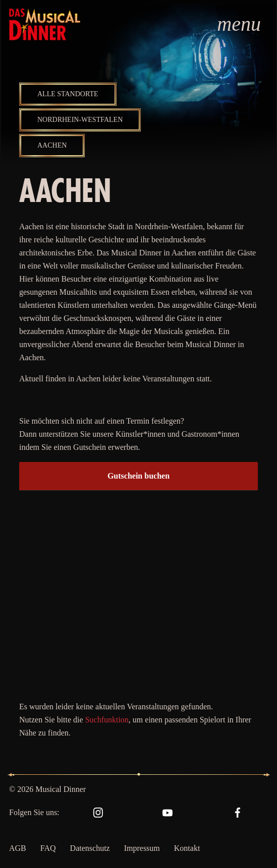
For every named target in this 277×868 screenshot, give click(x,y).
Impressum (142, 848)
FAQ (48, 848)
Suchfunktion (107, 720)
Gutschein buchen (138, 476)
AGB (18, 848)
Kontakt (187, 848)
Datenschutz (90, 848)
